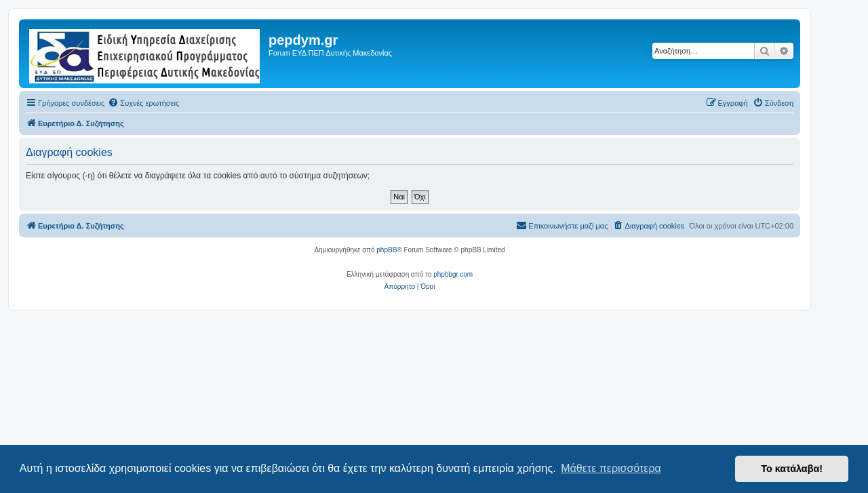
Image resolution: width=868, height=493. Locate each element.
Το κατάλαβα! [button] (792, 469)
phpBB (387, 250)
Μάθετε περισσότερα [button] (611, 468)
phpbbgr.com (453, 274)
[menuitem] (143, 103)
